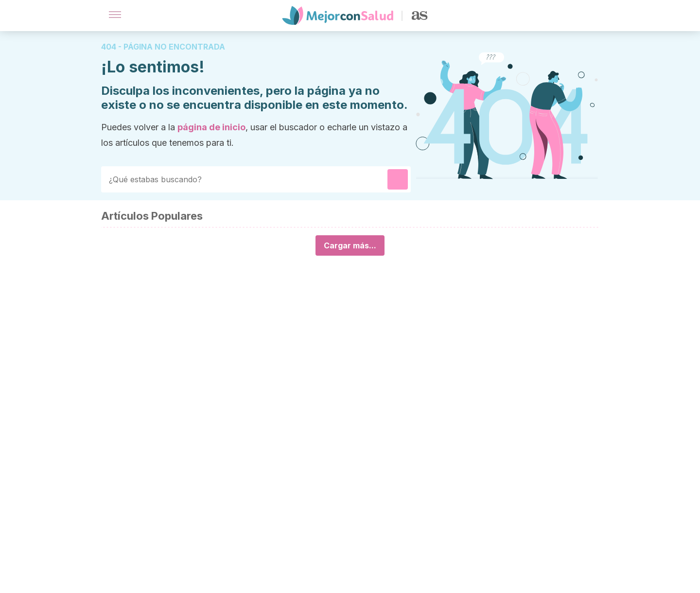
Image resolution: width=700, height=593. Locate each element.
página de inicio (211, 127)
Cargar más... (350, 245)
